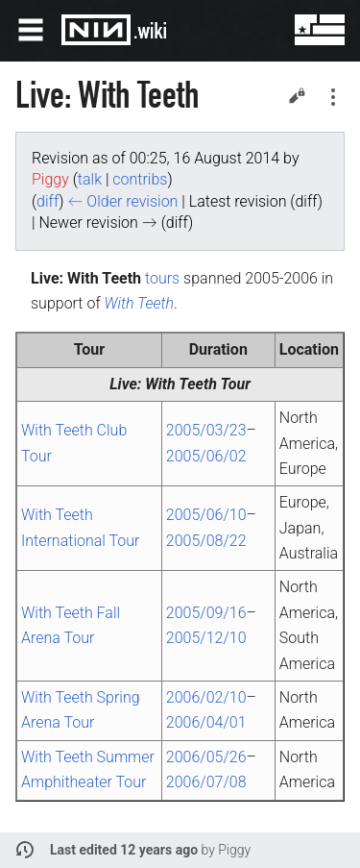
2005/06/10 (206, 515)
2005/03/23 (206, 430)
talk (90, 179)
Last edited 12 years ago (124, 850)
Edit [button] (297, 95)
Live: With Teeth (163, 384)
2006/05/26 (206, 757)
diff (48, 201)
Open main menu (31, 30)
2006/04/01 (206, 722)
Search (260, 30)
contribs (140, 179)
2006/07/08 (206, 782)
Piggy (234, 850)
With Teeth (140, 303)
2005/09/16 (206, 613)
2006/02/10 (206, 697)
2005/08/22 (206, 541)
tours (162, 278)
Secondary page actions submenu (333, 97)
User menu (306, 30)
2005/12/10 (206, 638)
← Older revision (122, 201)
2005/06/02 (206, 456)
